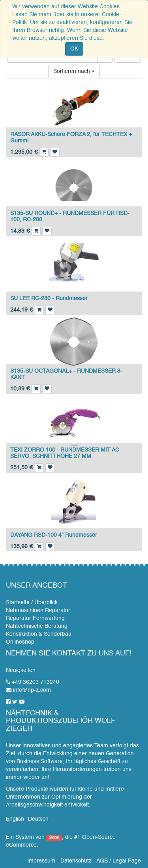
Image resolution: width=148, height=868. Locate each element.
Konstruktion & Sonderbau (39, 634)
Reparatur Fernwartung (35, 618)
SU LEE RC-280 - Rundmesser (49, 299)
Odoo (54, 838)
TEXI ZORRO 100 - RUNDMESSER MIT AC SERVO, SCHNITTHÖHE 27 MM (65, 453)
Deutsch (38, 819)
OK (74, 49)
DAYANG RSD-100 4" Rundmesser (54, 535)
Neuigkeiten (21, 670)
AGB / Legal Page (119, 861)
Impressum (41, 861)
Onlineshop (20, 642)
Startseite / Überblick (32, 603)
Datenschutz (76, 861)
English (15, 819)
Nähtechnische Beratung (37, 626)
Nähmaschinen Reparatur (38, 610)
